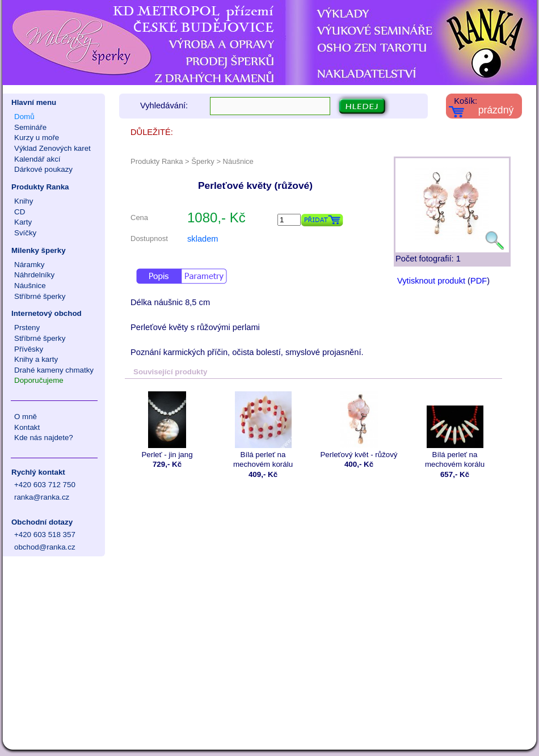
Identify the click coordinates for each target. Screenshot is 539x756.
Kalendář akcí (37, 159)
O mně (26, 417)
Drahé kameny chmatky (54, 370)
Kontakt (27, 427)
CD (20, 212)
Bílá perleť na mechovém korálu (263, 430)
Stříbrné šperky (40, 296)
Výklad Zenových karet (52, 148)
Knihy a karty (36, 359)
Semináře (30, 127)
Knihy (24, 201)
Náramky (29, 265)
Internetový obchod (47, 313)
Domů (24, 117)
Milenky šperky (39, 250)
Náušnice (30, 286)
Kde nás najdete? (44, 438)
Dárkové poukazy (43, 169)
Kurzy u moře (37, 138)
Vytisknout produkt (431, 281)
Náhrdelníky (34, 275)
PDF (479, 281)
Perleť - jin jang (167, 425)
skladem (203, 239)
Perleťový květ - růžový (359, 425)
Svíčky (25, 233)
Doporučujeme (39, 380)
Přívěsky (29, 349)
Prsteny (27, 328)
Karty (23, 222)
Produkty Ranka (40, 187)
